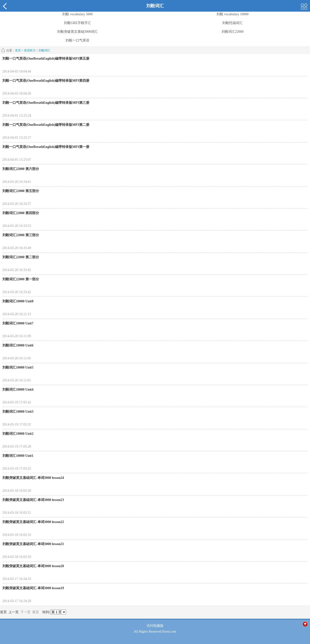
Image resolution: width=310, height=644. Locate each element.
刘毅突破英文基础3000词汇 (77, 32)
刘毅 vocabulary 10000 (232, 14)
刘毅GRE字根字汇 (77, 23)
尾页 (36, 612)
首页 (18, 50)
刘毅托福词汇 (232, 23)
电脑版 (158, 626)
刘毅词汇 (45, 50)
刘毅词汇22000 (233, 32)
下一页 (25, 612)
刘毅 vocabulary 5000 (77, 14)
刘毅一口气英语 (77, 40)
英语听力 (30, 50)
